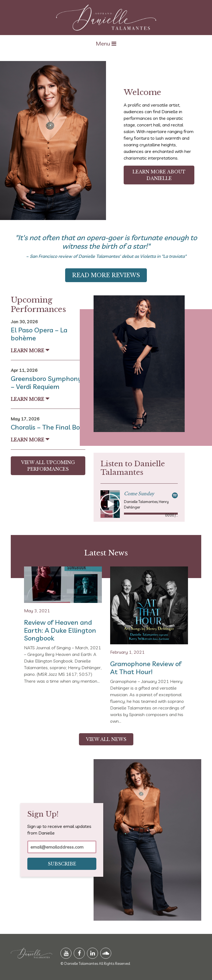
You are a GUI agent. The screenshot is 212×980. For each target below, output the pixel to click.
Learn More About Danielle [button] (159, 175)
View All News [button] (106, 739)
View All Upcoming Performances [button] (48, 466)
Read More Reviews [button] (106, 275)
